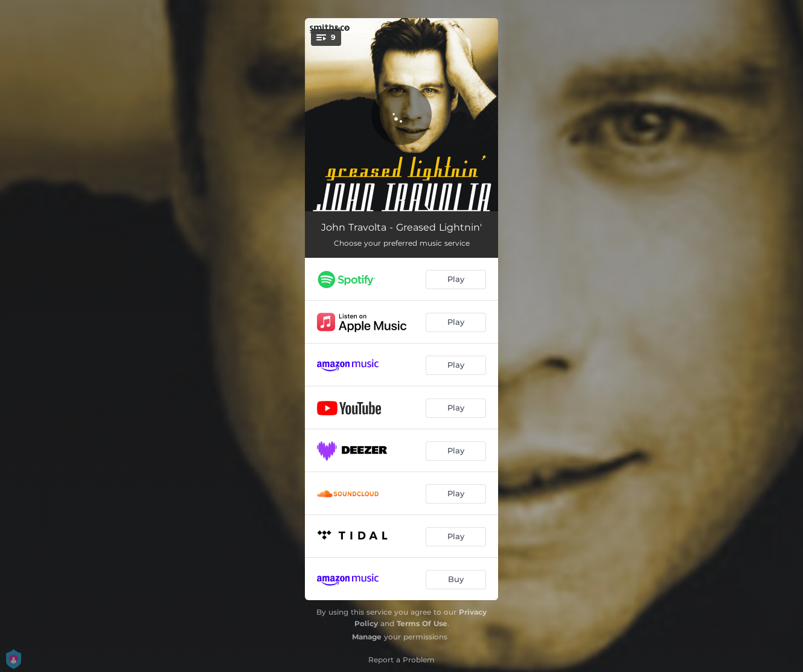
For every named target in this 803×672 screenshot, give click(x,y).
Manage (367, 637)
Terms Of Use (422, 623)
